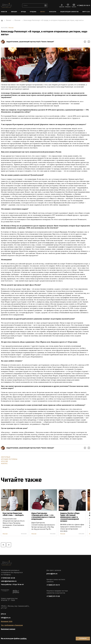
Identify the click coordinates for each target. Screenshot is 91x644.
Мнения (11, 28)
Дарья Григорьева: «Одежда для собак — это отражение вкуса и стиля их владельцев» (43, 516)
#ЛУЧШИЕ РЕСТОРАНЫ (9, 459)
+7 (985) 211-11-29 (53, 596)
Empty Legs (86, 12)
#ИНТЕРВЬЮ (6, 457)
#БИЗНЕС (4, 463)
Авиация (14, 12)
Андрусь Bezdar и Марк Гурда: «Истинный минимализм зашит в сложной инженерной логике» (70, 517)
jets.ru (3, 614)
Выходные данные (8, 629)
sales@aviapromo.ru (9, 581)
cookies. (23, 638)
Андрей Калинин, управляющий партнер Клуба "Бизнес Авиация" (30, 42)
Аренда (23, 12)
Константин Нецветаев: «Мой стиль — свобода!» (13, 514)
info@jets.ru (6, 618)
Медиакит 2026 (7, 622)
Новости (4, 12)
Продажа (33, 12)
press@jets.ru (52, 574)
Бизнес (43, 12)
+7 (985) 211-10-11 (84, 5)
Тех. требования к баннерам (12, 625)
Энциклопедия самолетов (69, 12)
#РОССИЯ (4, 461)
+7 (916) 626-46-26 (8, 578)
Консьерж (53, 12)
